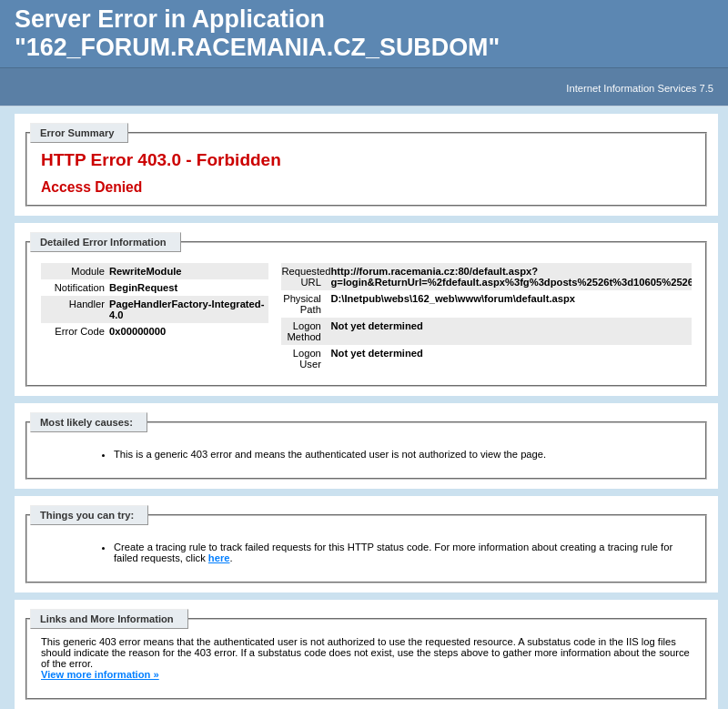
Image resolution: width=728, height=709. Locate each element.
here (219, 558)
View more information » (100, 674)
